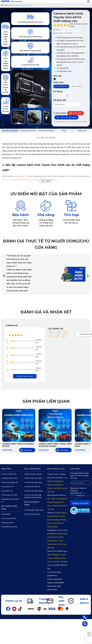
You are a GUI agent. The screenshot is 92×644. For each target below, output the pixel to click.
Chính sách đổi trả (32, 487)
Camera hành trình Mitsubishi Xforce (18, 445)
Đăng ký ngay (81, 503)
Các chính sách (32, 469)
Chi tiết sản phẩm (10, 131)
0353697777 (52, 576)
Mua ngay (76, 113)
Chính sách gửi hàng (33, 482)
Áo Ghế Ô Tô (7, 491)
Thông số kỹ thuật (28, 131)
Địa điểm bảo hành (9, 527)
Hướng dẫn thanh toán (34, 510)
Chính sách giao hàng (33, 491)
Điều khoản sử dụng (33, 474)
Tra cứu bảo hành (9, 518)
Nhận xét (82, 131)
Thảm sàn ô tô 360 (9, 495)
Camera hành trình (23, 5)
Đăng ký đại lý (7, 523)
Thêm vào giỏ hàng (66, 117)
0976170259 (52, 590)
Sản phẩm (9, 5)
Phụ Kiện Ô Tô (7, 487)
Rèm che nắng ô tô (9, 482)
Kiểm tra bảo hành (32, 514)
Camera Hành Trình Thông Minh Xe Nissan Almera (55, 445)
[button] (88, 276)
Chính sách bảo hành (33, 478)
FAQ (64, 131)
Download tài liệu (46, 131)
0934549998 (59, 583)
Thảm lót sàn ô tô (9, 474)
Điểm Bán (6, 514)
